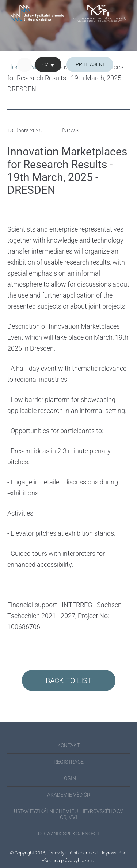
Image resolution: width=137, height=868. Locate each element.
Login (69, 778)
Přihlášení (90, 64)
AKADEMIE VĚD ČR (69, 795)
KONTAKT (68, 745)
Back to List (69, 680)
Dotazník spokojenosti (68, 834)
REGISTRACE (69, 762)
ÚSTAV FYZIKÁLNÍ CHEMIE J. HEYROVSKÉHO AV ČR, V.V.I (68, 814)
